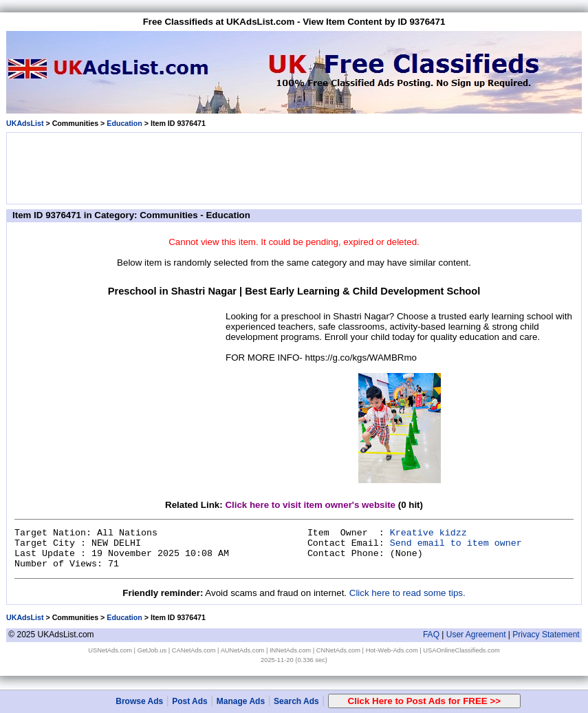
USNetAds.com (110, 650)
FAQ (431, 635)
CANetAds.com (194, 650)
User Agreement (476, 635)
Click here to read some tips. (407, 593)
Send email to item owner (456, 543)
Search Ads (296, 701)
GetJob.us (152, 650)
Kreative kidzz (428, 533)
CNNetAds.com (338, 650)
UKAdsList (25, 123)
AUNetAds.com (243, 650)
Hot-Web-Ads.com (392, 650)
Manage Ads (241, 701)
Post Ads (190, 701)
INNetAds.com (290, 650)
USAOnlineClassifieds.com (461, 650)
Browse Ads (139, 701)
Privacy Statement (546, 635)
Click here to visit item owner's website (310, 505)
